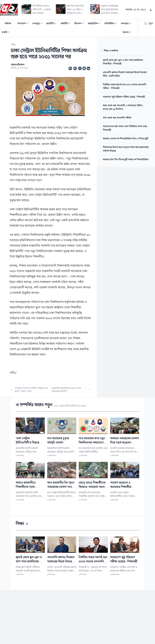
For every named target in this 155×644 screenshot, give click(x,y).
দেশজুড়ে (38, 24)
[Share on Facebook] (80, 68)
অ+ (75, 68)
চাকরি (7, 33)
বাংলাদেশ (24, 24)
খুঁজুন (149, 24)
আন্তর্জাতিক (95, 24)
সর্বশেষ (8, 24)
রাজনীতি (52, 24)
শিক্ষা (13, 45)
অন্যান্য (128, 33)
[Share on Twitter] (84, 68)
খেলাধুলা (127, 24)
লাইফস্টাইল (111, 24)
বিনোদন (80, 24)
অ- (70, 68)
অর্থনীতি (66, 24)
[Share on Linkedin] (88, 68)
